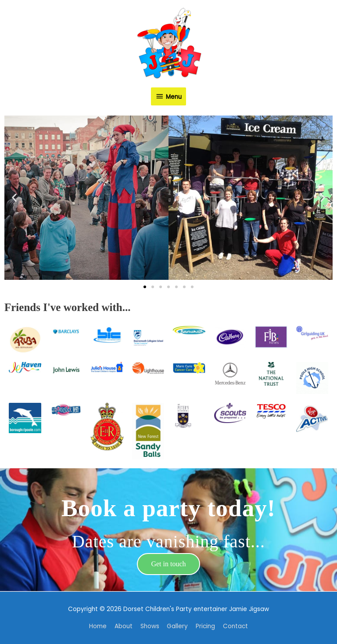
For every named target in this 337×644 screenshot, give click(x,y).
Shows (150, 626)
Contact (235, 626)
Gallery (177, 626)
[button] (14, 198)
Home (98, 626)
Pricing (205, 626)
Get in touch (168, 564)
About (124, 626)
